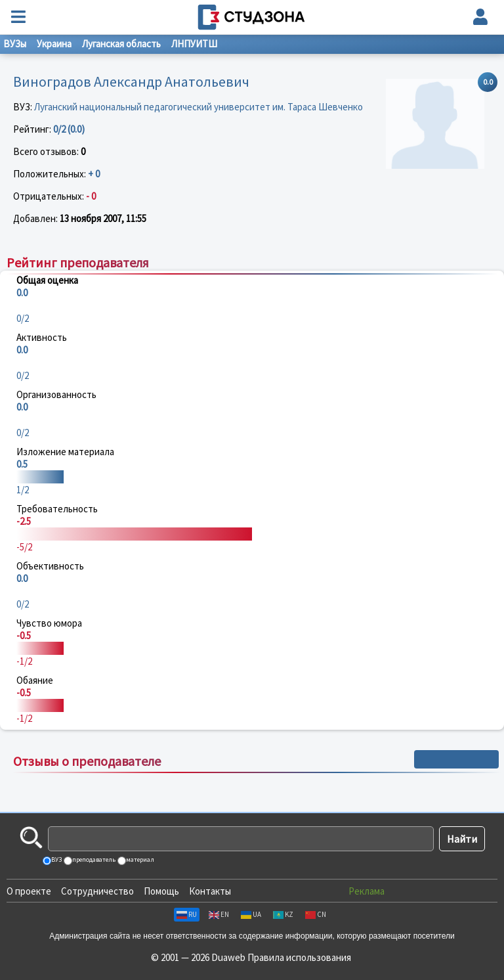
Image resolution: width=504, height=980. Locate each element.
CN (316, 914)
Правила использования (299, 957)
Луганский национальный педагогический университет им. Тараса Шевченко (199, 107)
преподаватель (93, 859)
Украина (54, 44)
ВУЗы (15, 44)
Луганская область (121, 44)
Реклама (367, 891)
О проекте (29, 891)
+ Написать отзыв (456, 759)
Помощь (161, 891)
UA (251, 914)
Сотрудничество (97, 891)
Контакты (210, 891)
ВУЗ (56, 859)
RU (187, 914)
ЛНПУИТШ (194, 44)
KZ (283, 914)
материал (139, 859)
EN (219, 914)
